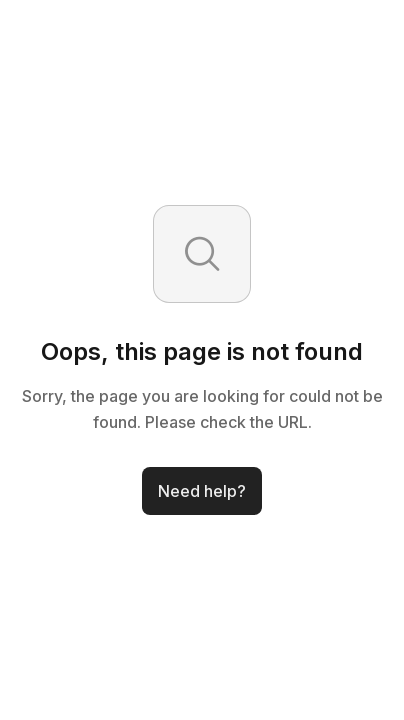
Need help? (202, 491)
